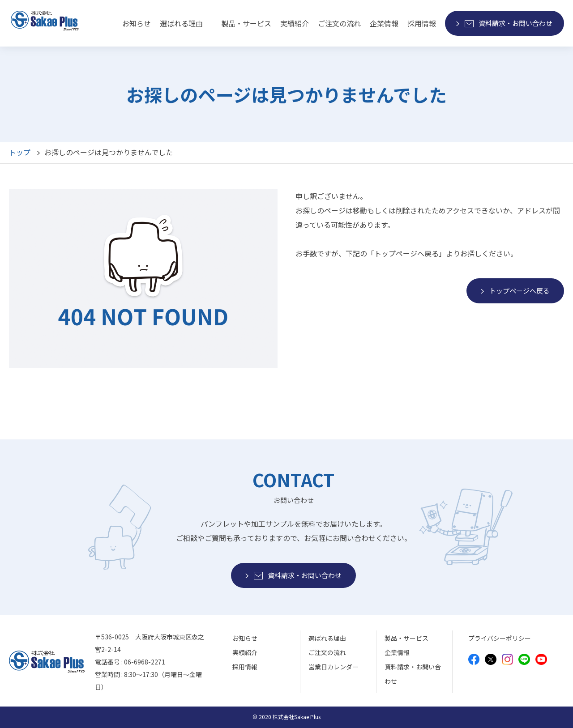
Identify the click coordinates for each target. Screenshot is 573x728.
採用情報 (422, 23)
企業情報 (384, 23)
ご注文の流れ (339, 23)
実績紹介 (295, 23)
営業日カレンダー (334, 667)
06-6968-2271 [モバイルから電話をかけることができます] (145, 662)
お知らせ (137, 23)
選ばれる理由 (181, 23)
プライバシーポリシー (500, 638)
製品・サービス (406, 638)
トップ (20, 152)
